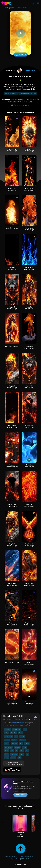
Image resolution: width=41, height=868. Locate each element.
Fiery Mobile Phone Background (12, 426)
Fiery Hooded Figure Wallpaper (12, 505)
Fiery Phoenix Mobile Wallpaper (29, 545)
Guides (28, 859)
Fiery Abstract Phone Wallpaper (29, 624)
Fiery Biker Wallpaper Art (29, 308)
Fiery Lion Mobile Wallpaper (29, 505)
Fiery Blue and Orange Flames (12, 584)
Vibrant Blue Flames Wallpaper (29, 268)
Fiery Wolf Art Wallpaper (29, 387)
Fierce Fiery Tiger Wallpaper (12, 703)
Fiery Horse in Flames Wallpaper (29, 584)
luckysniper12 (26, 70)
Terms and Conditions (27, 857)
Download (21, 55)
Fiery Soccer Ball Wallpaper (29, 703)
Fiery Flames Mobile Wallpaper (12, 150)
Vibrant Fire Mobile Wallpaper (12, 268)
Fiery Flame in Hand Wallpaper (29, 347)
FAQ (23, 859)
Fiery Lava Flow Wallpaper (12, 624)
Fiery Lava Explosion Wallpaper (12, 466)
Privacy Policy (15, 859)
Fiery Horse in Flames (12, 346)
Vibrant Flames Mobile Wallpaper (29, 229)
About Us (15, 857)
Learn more (20, 795)
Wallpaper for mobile (11, 93)
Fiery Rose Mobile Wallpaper (29, 663)
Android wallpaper (18, 723)
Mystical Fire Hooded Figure (29, 426)
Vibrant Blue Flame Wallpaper (29, 466)
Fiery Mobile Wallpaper (12, 228)
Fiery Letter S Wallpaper (12, 662)
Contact (8, 857)
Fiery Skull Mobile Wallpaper (29, 150)
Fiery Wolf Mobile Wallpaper (12, 308)
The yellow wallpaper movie (28, 93)
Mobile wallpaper (23, 8)
